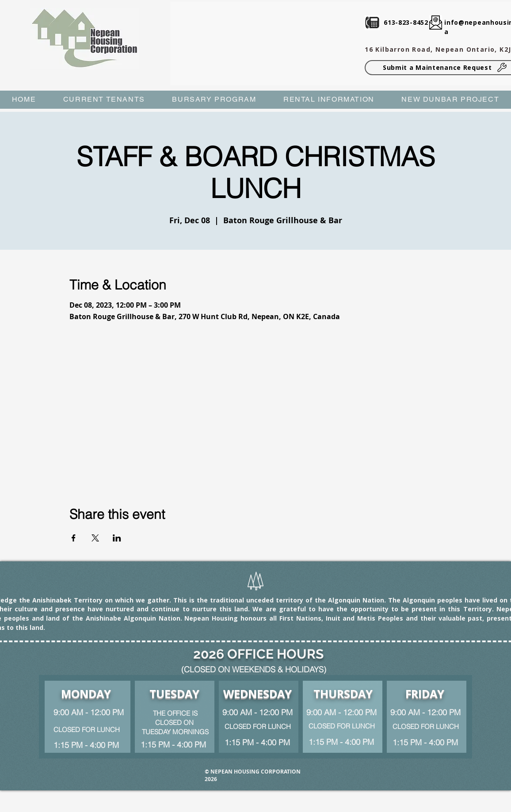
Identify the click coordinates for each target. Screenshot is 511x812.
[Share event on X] (95, 538)
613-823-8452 (406, 22)
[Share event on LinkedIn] (117, 538)
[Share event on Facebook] (74, 538)
